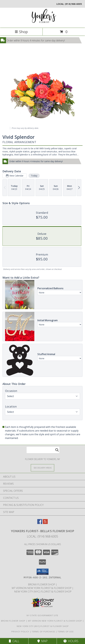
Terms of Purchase (43, 632)
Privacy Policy (20, 632)
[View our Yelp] (45, 523)
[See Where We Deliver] (42, 468)
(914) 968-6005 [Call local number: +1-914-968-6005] (73, 4)
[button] (43, 572)
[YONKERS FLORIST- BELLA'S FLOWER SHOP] (42, 24)
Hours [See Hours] (71, 641)
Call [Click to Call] (14, 641)
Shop (21, 32)
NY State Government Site (42, 615)
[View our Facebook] (40, 523)
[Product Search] (43, 450)
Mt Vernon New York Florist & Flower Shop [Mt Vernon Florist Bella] (42, 588)
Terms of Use (66, 632)
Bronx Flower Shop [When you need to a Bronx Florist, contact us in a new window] (42, 584)
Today (34, 176)
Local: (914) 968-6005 (42, 536)
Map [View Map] (42, 641)
